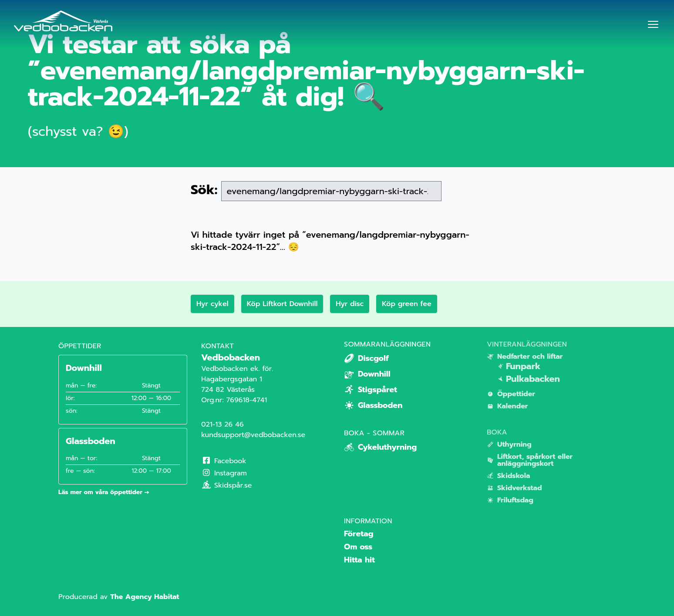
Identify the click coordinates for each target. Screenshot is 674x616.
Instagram (224, 473)
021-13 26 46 (222, 424)
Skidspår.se (227, 485)
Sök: (204, 190)
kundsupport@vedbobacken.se (253, 435)
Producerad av (119, 597)
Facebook (224, 461)
